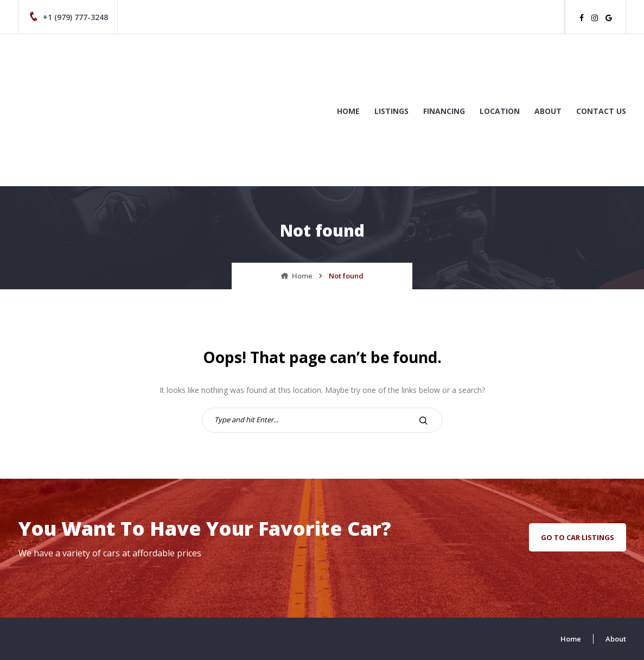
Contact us (601, 111)
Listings (391, 111)
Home (348, 111)
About (548, 111)
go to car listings (578, 537)
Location (500, 111)
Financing (444, 111)
